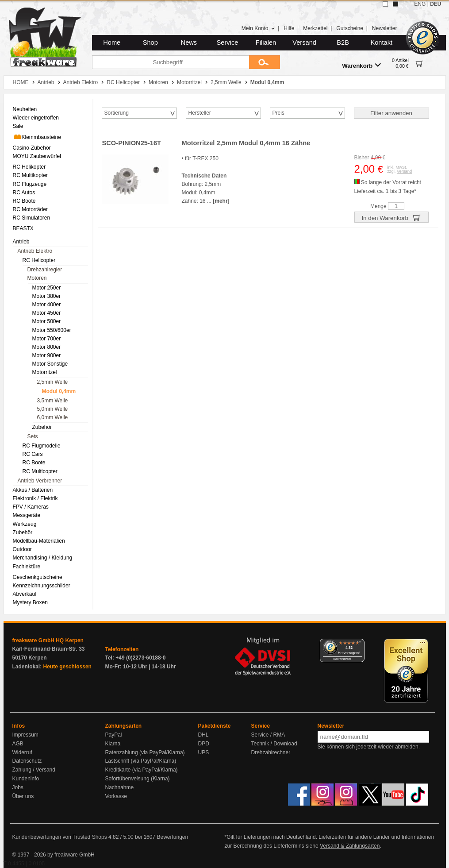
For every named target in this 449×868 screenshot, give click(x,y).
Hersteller (200, 113)
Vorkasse (116, 796)
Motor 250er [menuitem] (47, 288)
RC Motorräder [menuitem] (30, 209)
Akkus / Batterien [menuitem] (33, 490)
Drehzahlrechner (271, 752)
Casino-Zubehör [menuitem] (32, 148)
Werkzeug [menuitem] (25, 524)
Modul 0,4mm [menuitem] (59, 391)
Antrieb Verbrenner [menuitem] (40, 481)
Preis (278, 113)
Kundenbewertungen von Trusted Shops (60, 837)
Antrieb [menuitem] (21, 242)
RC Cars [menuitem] (33, 454)
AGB (18, 744)
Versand (304, 42)
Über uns (23, 796)
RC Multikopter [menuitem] (30, 175)
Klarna (113, 744)
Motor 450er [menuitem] (47, 313)
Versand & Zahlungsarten (350, 846)
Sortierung (117, 113)
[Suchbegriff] (171, 62)
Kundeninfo (26, 779)
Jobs (18, 787)
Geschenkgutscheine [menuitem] (38, 577)
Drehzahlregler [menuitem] (45, 270)
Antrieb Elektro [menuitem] (35, 251)
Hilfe (289, 28)
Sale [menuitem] (18, 126)
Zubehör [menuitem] (42, 427)
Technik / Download (274, 744)
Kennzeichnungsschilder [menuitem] (42, 586)
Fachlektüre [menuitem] (27, 567)
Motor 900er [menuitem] (47, 355)
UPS (204, 752)
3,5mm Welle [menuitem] (53, 401)
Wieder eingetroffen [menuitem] (36, 118)
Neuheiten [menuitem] (25, 109)
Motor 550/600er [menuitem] (52, 330)
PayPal (114, 735)
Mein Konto (258, 28)
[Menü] (359, 644)
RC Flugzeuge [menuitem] (30, 184)
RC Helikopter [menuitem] (29, 167)
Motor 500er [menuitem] (47, 321)
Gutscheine (350, 28)
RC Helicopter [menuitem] (39, 260)
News (189, 42)
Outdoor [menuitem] (22, 549)
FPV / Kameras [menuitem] (31, 507)
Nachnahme (120, 787)
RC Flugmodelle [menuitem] (42, 446)
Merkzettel (315, 28)
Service (228, 42)
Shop (150, 42)
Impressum (25, 735)
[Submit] (265, 62)
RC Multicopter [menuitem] (40, 471)
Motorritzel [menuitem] (45, 372)
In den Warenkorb (391, 217)
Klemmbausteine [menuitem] (37, 137)
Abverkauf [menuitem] (25, 594)
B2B (343, 42)
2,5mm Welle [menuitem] (53, 382)
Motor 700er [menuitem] (47, 339)
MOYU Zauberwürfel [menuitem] (37, 156)
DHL (203, 735)
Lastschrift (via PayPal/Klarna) (141, 761)
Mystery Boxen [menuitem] (30, 602)
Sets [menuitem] (33, 436)
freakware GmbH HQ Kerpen (48, 640)
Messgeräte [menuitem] (27, 515)
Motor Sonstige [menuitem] (50, 364)
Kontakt (381, 42)
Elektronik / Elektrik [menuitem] (35, 498)
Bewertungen (172, 837)
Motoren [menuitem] (37, 278)
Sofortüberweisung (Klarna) (138, 779)
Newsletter (385, 28)
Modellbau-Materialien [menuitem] (39, 541)
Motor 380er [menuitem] (47, 296)
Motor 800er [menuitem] (47, 347)
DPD (204, 744)
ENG (420, 4)
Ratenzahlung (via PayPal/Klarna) (145, 752)
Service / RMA (268, 735)
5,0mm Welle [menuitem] (53, 409)
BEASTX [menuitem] (23, 228)
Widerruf (22, 752)
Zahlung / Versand (34, 770)
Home (112, 42)
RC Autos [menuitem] (24, 193)
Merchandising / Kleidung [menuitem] (43, 558)
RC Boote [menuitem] (24, 201)
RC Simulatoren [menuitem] (32, 218)
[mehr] (221, 201)
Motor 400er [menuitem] (47, 305)
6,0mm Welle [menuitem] (53, 417)
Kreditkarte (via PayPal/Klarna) (142, 770)
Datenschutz (27, 761)
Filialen (266, 42)
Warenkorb (361, 65)
